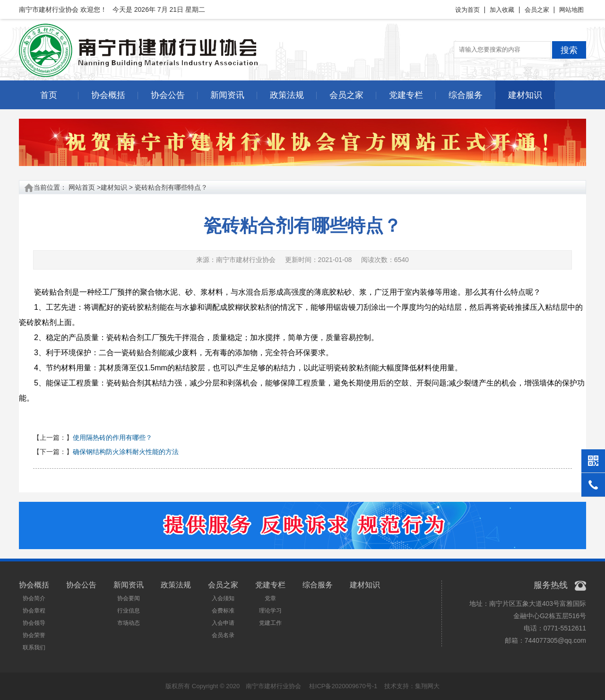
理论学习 (270, 611)
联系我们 (34, 647)
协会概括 (108, 95)
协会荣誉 (34, 635)
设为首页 (467, 10)
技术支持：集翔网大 (412, 686)
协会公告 (168, 95)
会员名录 (223, 635)
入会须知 (223, 598)
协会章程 (34, 611)
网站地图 (571, 10)
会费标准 (223, 611)
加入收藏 (502, 10)
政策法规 (287, 95)
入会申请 (223, 623)
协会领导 (34, 623)
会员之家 (537, 10)
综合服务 (466, 95)
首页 (49, 95)
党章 (270, 598)
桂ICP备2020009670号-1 (343, 686)
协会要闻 (129, 598)
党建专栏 (406, 95)
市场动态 (129, 623)
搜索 (569, 50)
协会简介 (34, 598)
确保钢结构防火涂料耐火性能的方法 (126, 452)
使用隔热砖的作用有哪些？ (112, 437)
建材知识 (525, 95)
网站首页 (82, 187)
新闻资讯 (227, 95)
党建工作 (270, 623)
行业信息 (129, 611)
